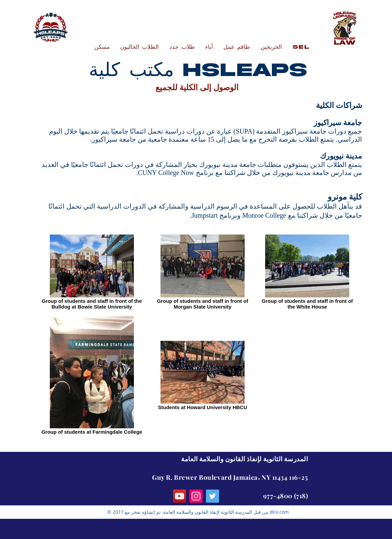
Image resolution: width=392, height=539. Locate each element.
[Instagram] (196, 496)
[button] (139, 47)
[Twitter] (212, 496)
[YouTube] (180, 496)
